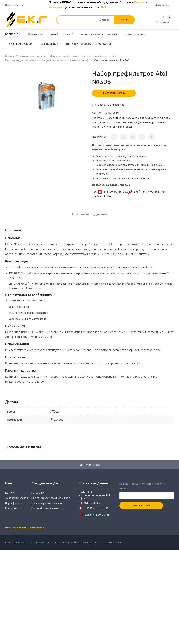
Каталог (10, 493)
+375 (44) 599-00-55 (145, 192)
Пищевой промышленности (47, 509)
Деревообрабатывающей (47, 504)
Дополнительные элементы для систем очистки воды (82, 56)
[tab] (80, 214)
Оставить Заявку (115, 93)
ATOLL (55, 412)
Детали (101, 214)
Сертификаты (14, 5)
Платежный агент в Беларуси (25, 528)
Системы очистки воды (32, 56)
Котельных (38, 493)
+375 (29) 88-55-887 (115, 192)
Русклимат (58, 420)
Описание (80, 214)
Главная (10, 56)
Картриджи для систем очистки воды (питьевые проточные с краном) (47, 60)
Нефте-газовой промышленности (51, 498)
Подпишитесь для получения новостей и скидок (147, 490)
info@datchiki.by (164, 5)
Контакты (11, 509)
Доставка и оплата (17, 498)
